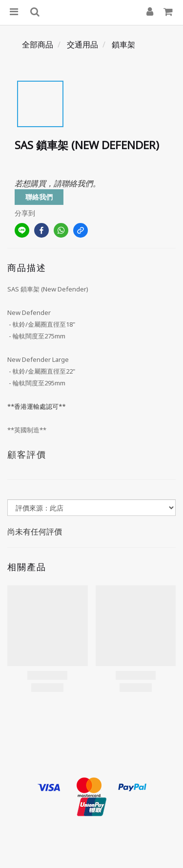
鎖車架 (123, 45)
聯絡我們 (39, 197)
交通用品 (82, 45)
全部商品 (38, 45)
